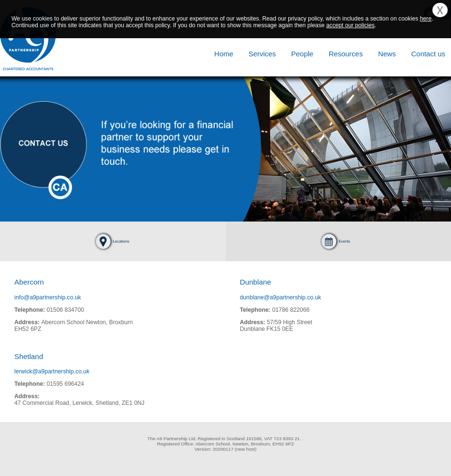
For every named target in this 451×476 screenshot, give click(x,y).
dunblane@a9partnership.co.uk (281, 297)
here (426, 19)
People (302, 54)
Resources (346, 54)
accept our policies (350, 25)
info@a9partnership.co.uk (48, 297)
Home (224, 54)
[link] (45, 449)
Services (262, 54)
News (387, 54)
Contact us (428, 54)
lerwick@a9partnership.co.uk (52, 371)
